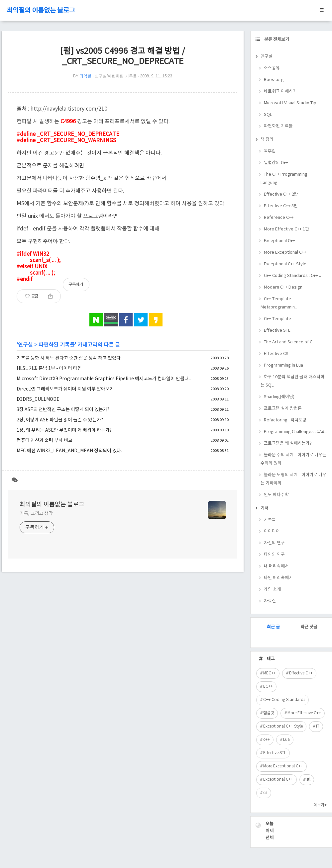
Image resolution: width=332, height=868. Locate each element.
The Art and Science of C (288, 342)
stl (308, 780)
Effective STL (277, 331)
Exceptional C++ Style (285, 264)
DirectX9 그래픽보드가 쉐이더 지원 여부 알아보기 (65, 389)
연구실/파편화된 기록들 (116, 76)
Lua (286, 740)
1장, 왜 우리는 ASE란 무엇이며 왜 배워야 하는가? (64, 430)
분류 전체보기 (276, 40)
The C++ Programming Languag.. (284, 179)
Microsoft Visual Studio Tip (290, 103)
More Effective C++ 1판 (286, 229)
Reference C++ (279, 218)
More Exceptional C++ (285, 253)
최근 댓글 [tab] (309, 627)
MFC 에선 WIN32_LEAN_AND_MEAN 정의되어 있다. (69, 451)
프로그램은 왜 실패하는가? (288, 443)
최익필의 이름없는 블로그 (41, 11)
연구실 (25, 345)
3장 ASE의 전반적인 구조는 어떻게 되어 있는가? (63, 410)
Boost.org (274, 80)
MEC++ (270, 673)
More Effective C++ (304, 713)
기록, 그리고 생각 (36, 514)
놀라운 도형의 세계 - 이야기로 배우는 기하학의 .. (293, 479)
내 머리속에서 (276, 566)
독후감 (270, 151)
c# (265, 793)
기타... (266, 508)
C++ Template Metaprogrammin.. (279, 303)
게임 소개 (272, 590)
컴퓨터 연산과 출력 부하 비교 (45, 441)
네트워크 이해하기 (280, 91)
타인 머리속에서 (278, 578)
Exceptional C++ (279, 241)
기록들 (270, 520)
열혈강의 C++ (276, 163)
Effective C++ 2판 (281, 194)
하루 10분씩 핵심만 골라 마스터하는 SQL (292, 381)
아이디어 (272, 531)
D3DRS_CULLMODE (38, 399)
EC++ (268, 687)
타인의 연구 (274, 555)
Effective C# (276, 354)
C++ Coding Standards (284, 700)
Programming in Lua (283, 365)
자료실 (270, 601)
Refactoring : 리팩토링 (285, 420)
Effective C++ (301, 673)
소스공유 (272, 68)
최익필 (85, 76)
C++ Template (277, 319)
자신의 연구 (274, 543)
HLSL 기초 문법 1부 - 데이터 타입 (49, 369)
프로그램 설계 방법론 (283, 409)
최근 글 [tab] (273, 627)
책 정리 (267, 140)
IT (318, 726)
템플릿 (269, 713)
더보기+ (320, 805)
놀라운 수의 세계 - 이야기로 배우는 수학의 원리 (293, 459)
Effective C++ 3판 (281, 206)
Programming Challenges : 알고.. (295, 432)
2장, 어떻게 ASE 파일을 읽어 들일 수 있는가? (60, 420)
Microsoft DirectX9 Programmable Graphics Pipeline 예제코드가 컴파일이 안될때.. (104, 379)
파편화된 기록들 (57, 345)
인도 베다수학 (276, 495)
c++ (267, 740)
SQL (268, 115)
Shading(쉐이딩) (279, 397)
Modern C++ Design (283, 287)
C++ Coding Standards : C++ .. (292, 276)
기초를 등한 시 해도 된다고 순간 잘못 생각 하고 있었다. (69, 358)
